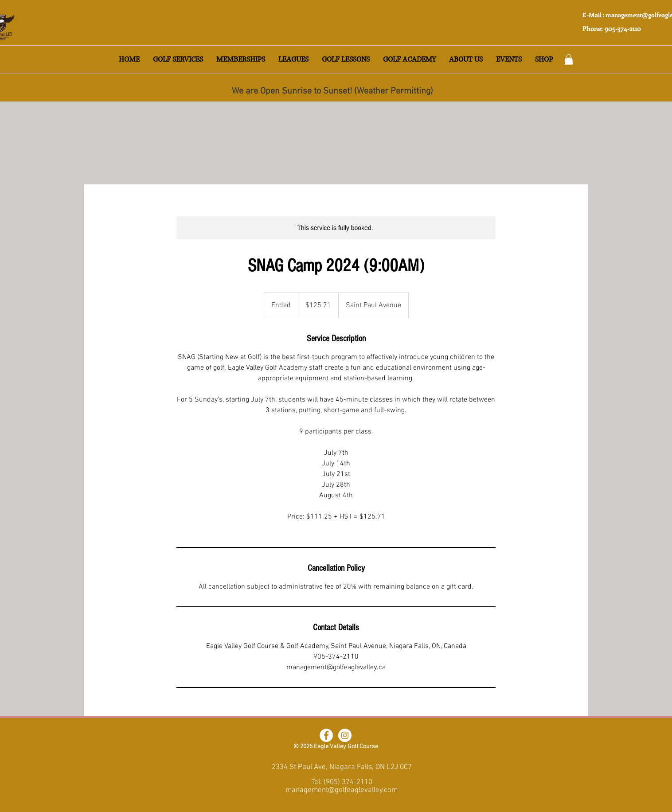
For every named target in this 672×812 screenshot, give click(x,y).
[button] (178, 60)
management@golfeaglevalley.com (342, 790)
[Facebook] (326, 735)
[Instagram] (345, 735)
